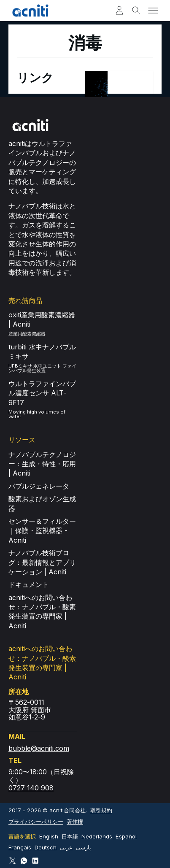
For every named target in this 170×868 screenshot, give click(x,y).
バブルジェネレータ (39, 486)
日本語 (70, 836)
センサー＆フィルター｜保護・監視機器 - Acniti (42, 531)
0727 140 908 (31, 788)
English (49, 836)
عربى (66, 847)
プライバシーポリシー (36, 822)
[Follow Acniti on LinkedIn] (35, 861)
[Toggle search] (136, 11)
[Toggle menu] (153, 11)
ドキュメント (29, 584)
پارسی (84, 847)
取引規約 (101, 810)
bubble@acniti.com (39, 748)
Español (126, 836)
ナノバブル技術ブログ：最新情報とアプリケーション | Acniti (42, 562)
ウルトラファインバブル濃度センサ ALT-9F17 (42, 393)
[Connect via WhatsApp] (24, 861)
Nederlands (97, 836)
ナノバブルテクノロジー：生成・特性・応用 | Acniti (42, 464)
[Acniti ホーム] (30, 11)
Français (20, 847)
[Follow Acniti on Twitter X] (12, 861)
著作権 (75, 822)
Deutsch (46, 847)
